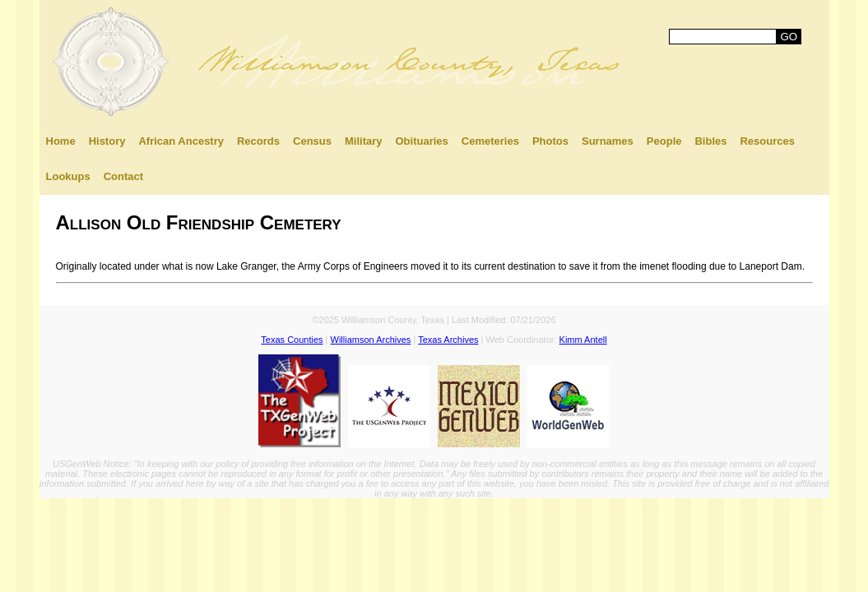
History (107, 141)
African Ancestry (181, 141)
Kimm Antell (583, 340)
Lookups (68, 176)
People (664, 141)
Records (258, 141)
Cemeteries (490, 141)
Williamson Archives (371, 340)
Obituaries (422, 141)
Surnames (608, 141)
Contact (123, 176)
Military (364, 141)
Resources (767, 141)
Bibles (710, 141)
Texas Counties (292, 340)
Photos (550, 141)
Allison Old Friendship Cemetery (199, 222)
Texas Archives (448, 340)
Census (312, 141)
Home (61, 141)
